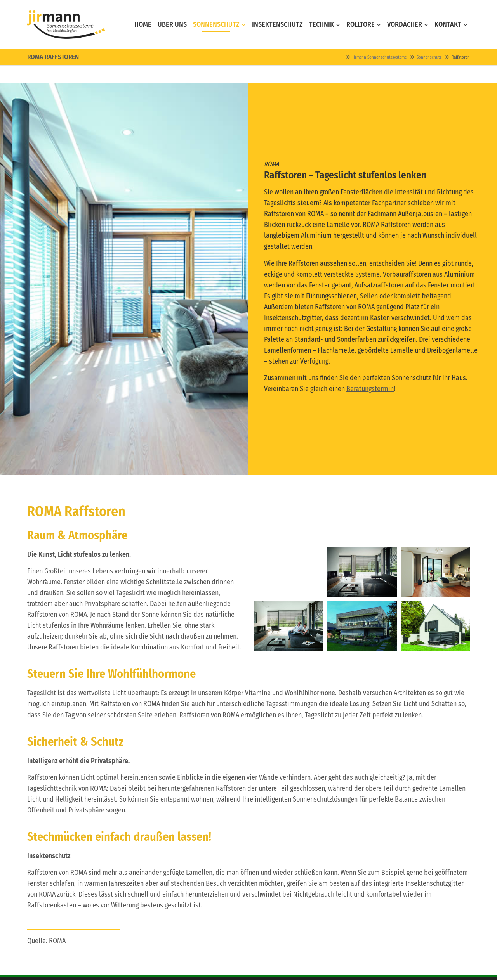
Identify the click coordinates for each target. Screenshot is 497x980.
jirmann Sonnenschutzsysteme (380, 57)
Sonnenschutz (429, 57)
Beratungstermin (370, 389)
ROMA (57, 941)
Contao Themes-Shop (66, 25)
